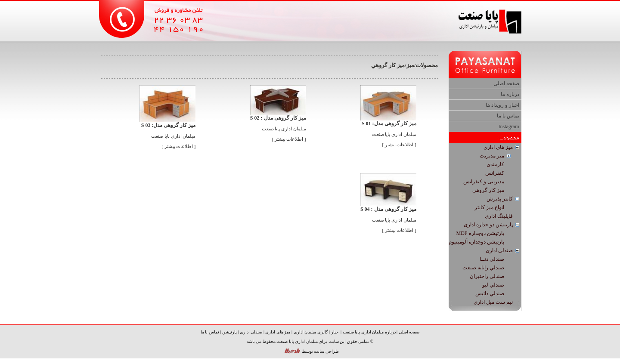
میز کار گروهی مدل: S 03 (169, 125)
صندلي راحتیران (487, 276)
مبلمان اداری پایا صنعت (394, 134)
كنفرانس (495, 173)
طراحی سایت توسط (320, 351)
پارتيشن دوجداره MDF (480, 233)
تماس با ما (508, 116)
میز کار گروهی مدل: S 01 (389, 123)
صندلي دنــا (492, 259)
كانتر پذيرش (500, 199)
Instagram (509, 126)
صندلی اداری (499, 250)
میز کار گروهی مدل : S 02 (278, 118)
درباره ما (510, 94)
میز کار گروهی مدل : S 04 (388, 209)
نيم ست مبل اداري (493, 302)
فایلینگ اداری (499, 216)
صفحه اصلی (506, 83)
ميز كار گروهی (488, 190)
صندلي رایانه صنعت (483, 268)
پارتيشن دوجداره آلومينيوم (476, 242)
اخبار (335, 332)
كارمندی (495, 164)
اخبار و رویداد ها (502, 105)
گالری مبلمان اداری (311, 332)
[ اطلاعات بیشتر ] (399, 145)
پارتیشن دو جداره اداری (488, 225)
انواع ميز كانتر (489, 207)
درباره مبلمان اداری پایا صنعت (369, 332)
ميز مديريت (492, 156)
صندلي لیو (493, 285)
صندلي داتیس (490, 293)
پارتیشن (229, 332)
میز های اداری (498, 147)
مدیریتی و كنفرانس (484, 182)
